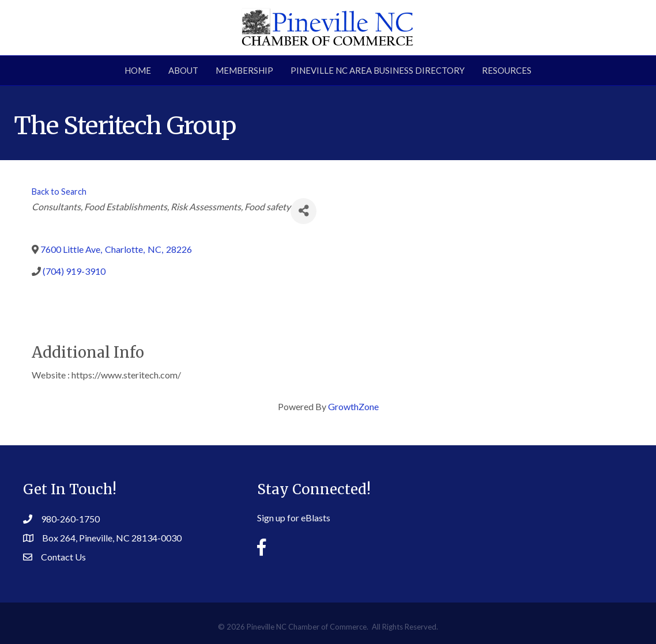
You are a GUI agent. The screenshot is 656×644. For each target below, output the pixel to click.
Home (138, 70)
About (183, 70)
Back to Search (59, 192)
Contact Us (63, 557)
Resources (507, 70)
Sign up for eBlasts (294, 518)
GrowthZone (353, 406)
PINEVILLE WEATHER (539, 512)
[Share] (304, 211)
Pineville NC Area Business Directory (378, 70)
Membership (244, 70)
